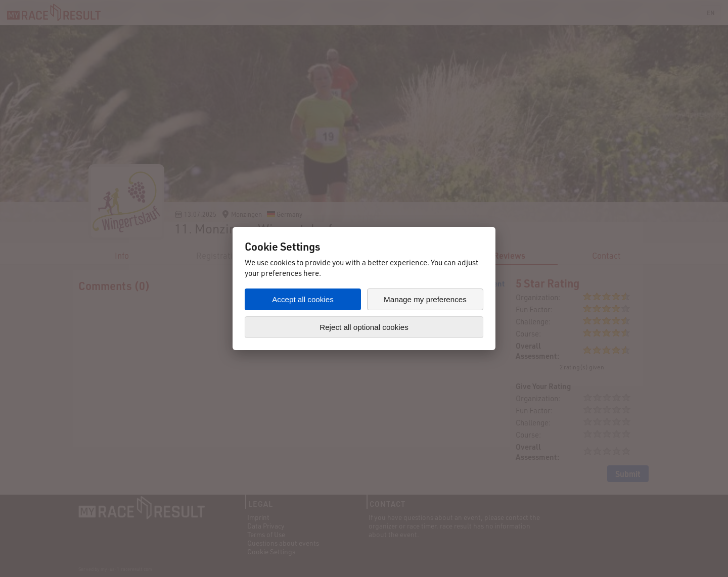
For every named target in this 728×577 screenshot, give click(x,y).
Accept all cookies (303, 299)
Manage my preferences (425, 299)
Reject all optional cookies (364, 327)
